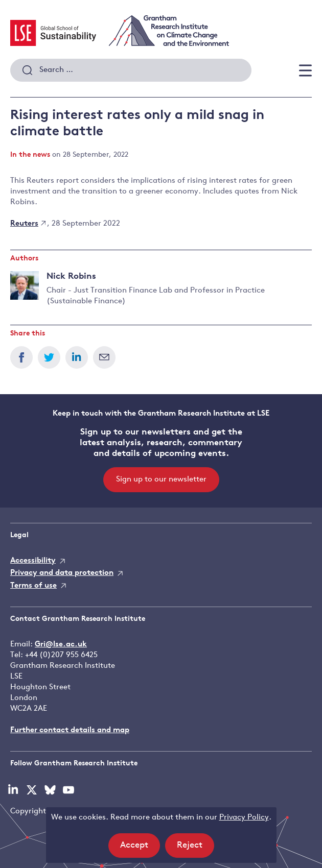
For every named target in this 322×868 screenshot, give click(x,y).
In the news (30, 155)
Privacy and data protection (62, 573)
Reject (195, 848)
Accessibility (33, 561)
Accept (140, 848)
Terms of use (33, 586)
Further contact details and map (70, 730)
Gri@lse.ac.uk (61, 645)
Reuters (28, 224)
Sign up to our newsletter (161, 480)
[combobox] (131, 70)
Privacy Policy (244, 818)
